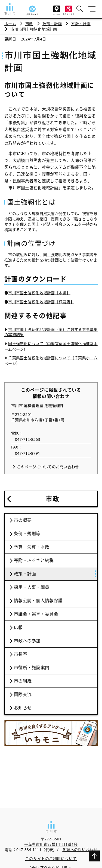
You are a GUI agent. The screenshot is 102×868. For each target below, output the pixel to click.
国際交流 (23, 694)
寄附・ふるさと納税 (34, 560)
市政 (29, 24)
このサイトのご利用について (51, 859)
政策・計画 (52, 24)
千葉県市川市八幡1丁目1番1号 (38, 420)
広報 (18, 627)
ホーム (10, 24)
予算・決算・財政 (32, 547)
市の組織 (23, 681)
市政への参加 (27, 641)
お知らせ (23, 708)
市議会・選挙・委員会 (36, 614)
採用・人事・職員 (32, 587)
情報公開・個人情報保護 (38, 601)
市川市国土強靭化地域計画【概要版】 (41, 302)
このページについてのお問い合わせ (48, 467)
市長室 (21, 654)
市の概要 (23, 520)
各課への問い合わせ (80, 850)
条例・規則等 (27, 534)
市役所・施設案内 (32, 668)
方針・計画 (81, 24)
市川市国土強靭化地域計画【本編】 (39, 293)
